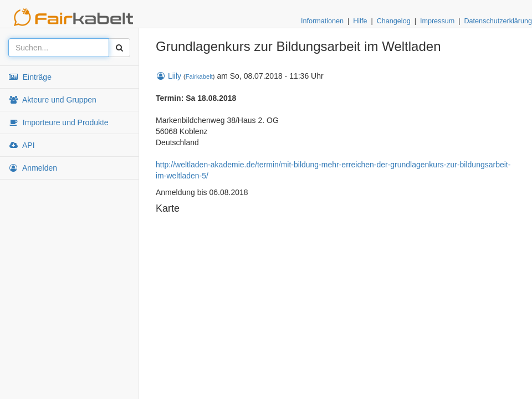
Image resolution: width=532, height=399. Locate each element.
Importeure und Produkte (58, 122)
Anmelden (33, 168)
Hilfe (360, 21)
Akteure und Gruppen (52, 100)
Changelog (394, 21)
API (22, 145)
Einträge (30, 77)
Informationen (322, 21)
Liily (168, 76)
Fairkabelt (199, 76)
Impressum (437, 21)
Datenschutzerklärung (498, 21)
